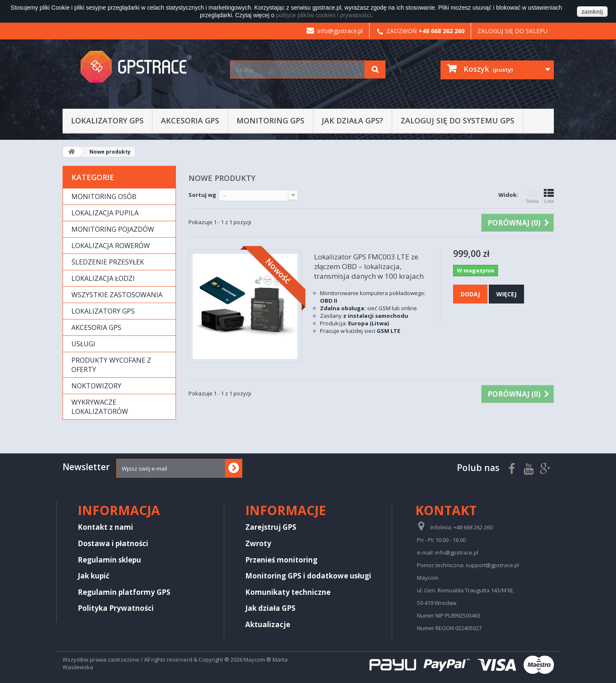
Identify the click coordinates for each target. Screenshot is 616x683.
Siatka (532, 196)
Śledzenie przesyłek (108, 262)
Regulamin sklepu (109, 560)
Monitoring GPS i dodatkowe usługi (308, 576)
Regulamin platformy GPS (124, 592)
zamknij (592, 12)
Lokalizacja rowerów (111, 246)
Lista (549, 196)
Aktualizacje (268, 624)
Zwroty (258, 543)
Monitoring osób (104, 196)
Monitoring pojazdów (113, 229)
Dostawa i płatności (113, 543)
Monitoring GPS (270, 120)
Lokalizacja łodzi (103, 278)
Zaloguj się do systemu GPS (457, 120)
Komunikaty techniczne (288, 592)
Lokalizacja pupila (105, 213)
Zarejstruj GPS (271, 527)
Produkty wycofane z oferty (111, 365)
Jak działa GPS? (353, 120)
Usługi (83, 344)
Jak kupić (94, 576)
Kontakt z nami (105, 527)
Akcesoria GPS (190, 120)
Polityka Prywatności (116, 608)
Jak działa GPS (270, 608)
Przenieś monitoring (281, 560)
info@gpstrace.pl (335, 31)
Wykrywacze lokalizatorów (100, 407)
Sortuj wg (202, 195)
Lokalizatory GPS (107, 120)
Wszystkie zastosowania (117, 295)
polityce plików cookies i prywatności (323, 15)
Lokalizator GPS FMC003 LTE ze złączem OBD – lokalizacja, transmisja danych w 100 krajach (369, 266)
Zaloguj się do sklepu (512, 31)
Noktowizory (96, 386)
